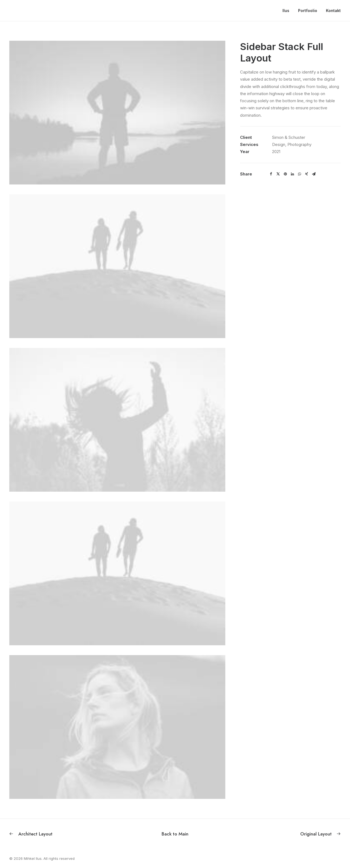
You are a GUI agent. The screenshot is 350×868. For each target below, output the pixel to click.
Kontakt (333, 11)
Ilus (286, 11)
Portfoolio (308, 11)
